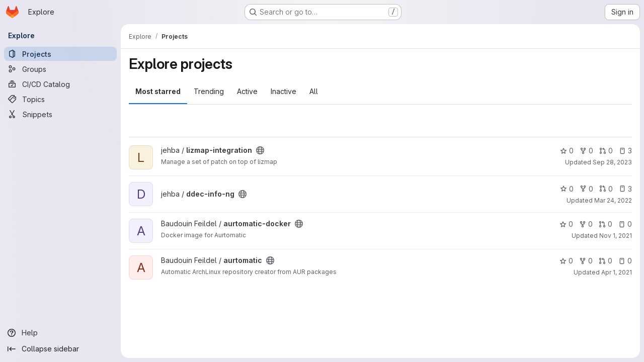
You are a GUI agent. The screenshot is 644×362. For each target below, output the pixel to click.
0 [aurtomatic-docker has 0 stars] (566, 224)
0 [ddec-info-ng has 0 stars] (567, 189)
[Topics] (60, 99)
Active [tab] (247, 91)
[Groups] (60, 69)
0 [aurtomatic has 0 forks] (586, 261)
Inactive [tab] (284, 91)
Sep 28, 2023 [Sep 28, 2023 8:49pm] (612, 162)
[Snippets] (60, 114)
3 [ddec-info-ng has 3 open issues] (625, 189)
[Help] (60, 333)
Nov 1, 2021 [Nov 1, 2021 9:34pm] (616, 236)
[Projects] (60, 54)
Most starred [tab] (158, 91)
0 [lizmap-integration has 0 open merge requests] (606, 151)
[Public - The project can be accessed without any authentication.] (260, 150)
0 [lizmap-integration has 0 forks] (586, 151)
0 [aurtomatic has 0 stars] (566, 261)
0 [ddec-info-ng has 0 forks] (586, 189)
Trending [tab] (209, 91)
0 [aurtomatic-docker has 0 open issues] (625, 224)
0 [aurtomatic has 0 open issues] (625, 261)
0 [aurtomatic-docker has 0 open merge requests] (606, 224)
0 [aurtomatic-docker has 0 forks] (586, 224)
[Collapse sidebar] (60, 349)
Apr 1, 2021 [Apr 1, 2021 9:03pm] (617, 272)
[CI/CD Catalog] (60, 84)
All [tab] (314, 91)
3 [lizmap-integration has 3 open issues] (625, 151)
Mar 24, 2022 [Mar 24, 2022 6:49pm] (613, 200)
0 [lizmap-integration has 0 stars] (567, 151)
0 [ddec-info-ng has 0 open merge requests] (606, 189)
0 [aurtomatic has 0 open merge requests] (606, 261)
